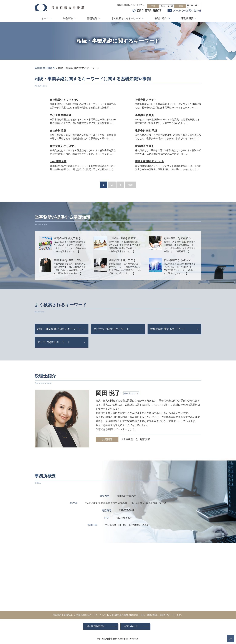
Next (130, 185)
